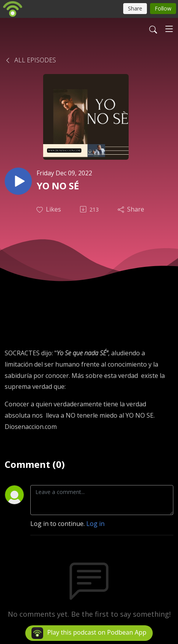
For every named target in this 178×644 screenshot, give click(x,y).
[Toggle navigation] (169, 29)
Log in (95, 524)
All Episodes (30, 60)
